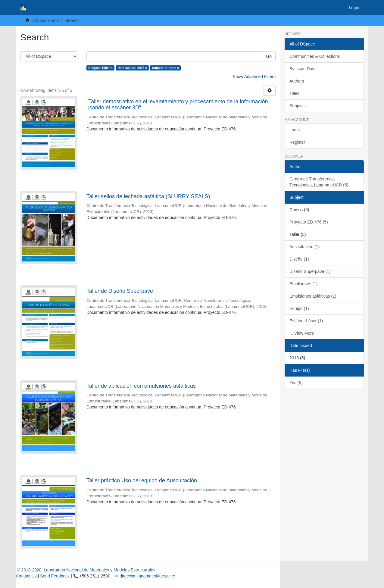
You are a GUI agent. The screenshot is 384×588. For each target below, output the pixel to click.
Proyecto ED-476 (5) (309, 222)
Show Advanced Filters (254, 77)
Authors (297, 81)
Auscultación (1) (304, 247)
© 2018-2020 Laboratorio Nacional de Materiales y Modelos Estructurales (86, 570)
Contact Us (26, 576)
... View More (302, 333)
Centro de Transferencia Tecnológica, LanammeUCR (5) (319, 182)
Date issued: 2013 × (132, 68)
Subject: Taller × (100, 68)
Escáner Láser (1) (306, 321)
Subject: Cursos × (166, 68)
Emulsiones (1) (303, 284)
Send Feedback (55, 576)
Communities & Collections (315, 56)
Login (295, 130)
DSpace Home (45, 20)
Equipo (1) (299, 308)
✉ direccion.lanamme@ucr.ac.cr (144, 576)
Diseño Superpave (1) (310, 271)
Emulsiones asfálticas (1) (313, 296)
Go (269, 56)
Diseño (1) (299, 259)
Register (297, 142)
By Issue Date (303, 69)
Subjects (298, 106)
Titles (294, 93)
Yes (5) (296, 383)
